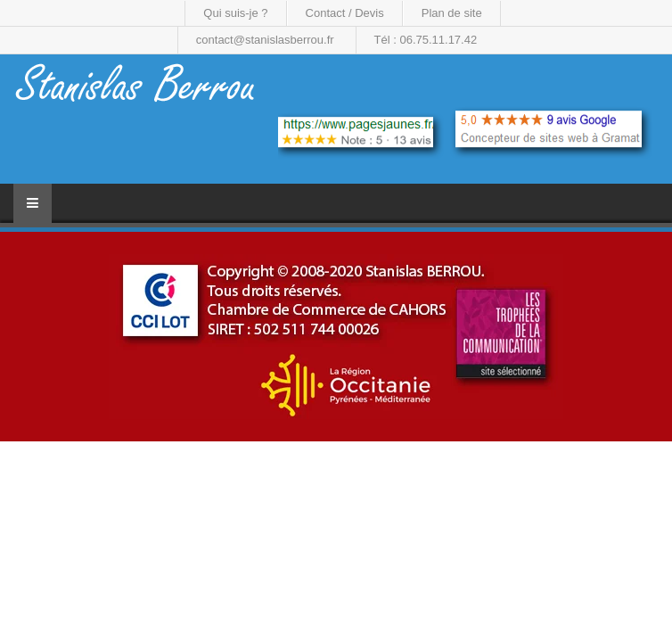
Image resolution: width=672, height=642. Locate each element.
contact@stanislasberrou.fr (265, 40)
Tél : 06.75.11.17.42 (426, 40)
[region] (336, 337)
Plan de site (452, 13)
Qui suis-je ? (235, 13)
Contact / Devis (345, 13)
